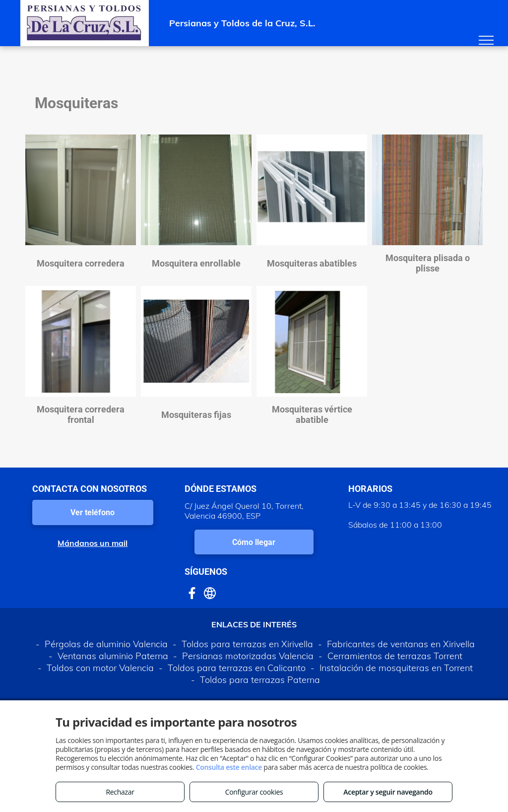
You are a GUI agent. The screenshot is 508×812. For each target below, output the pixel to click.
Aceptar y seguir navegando (388, 792)
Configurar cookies (254, 792)
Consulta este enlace (229, 767)
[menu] (486, 40)
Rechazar (120, 792)
